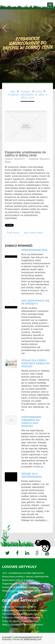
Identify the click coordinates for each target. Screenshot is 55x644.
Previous (5, 31)
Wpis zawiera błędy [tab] (33, 233)
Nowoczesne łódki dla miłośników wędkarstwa (24, 591)
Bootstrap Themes (11, 639)
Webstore (25, 91)
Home (13, 91)
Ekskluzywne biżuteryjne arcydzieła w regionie (25, 610)
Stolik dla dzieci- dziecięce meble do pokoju (36, 363)
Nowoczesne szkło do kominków (18, 580)
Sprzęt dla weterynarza (31, 475)
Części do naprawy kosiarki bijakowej (20, 621)
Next (50, 31)
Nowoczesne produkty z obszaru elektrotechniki (25, 577)
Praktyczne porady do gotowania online (21, 618)
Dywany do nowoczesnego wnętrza (19, 587)
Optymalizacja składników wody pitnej (20, 614)
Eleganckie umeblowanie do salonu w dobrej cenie (28, 96)
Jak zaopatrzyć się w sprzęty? (35, 302)
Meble (38, 91)
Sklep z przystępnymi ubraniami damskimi (23, 625)
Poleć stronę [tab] (13, 233)
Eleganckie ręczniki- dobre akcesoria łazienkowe (26, 584)
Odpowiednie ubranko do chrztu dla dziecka (31, 422)
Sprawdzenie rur (34, 250)
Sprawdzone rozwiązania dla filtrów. (19, 607)
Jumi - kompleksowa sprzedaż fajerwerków (23, 573)
